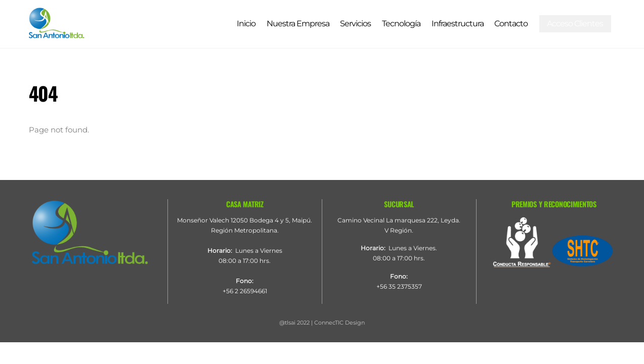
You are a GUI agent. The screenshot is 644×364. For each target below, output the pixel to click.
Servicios (355, 24)
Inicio (246, 24)
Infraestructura (458, 24)
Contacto (511, 24)
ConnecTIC (329, 323)
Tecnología (401, 24)
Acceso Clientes (575, 24)
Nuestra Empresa (298, 24)
